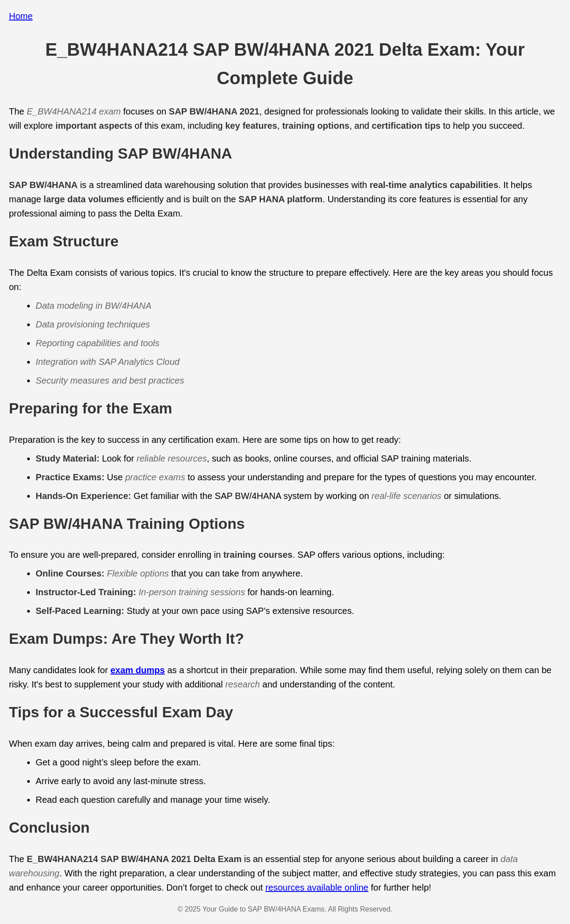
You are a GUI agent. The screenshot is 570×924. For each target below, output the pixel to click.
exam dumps (138, 670)
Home (21, 16)
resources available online (317, 887)
